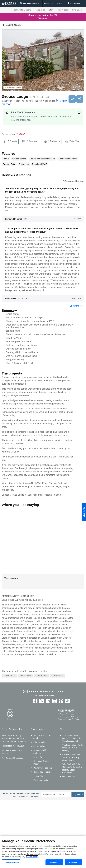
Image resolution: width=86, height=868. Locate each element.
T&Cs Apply (43, 18)
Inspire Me (38, 776)
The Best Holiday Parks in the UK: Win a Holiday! (73, 748)
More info (38, 757)
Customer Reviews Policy (42, 763)
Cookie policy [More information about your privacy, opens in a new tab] (32, 857)
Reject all (73, 862)
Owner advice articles (43, 772)
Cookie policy (39, 746)
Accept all (54, 862)
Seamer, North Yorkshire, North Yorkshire (34, 102)
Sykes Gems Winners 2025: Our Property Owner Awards (72, 757)
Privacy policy (40, 742)
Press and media (41, 780)
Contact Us (49, 3)
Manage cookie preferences (40, 752)
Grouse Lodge (15, 97)
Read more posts (70, 777)
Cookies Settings (11, 862)
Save (72, 99)
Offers (51, 10)
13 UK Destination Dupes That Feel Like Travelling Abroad (72, 738)
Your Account (75, 3)
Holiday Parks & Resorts (22, 10)
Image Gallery (13, 88)
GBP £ (60, 3)
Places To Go (40, 10)
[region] (43, 852)
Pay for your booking (43, 768)
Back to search (13, 25)
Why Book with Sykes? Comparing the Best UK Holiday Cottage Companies (73, 768)
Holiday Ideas (63, 10)
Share (80, 99)
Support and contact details (42, 737)
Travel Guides (77, 10)
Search (80, 794)
